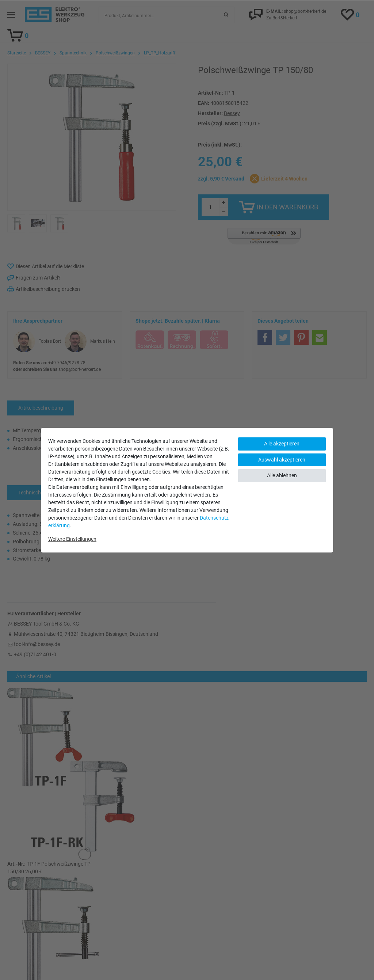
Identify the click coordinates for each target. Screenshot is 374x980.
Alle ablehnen (282, 475)
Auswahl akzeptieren (282, 460)
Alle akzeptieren (282, 444)
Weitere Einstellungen (72, 539)
